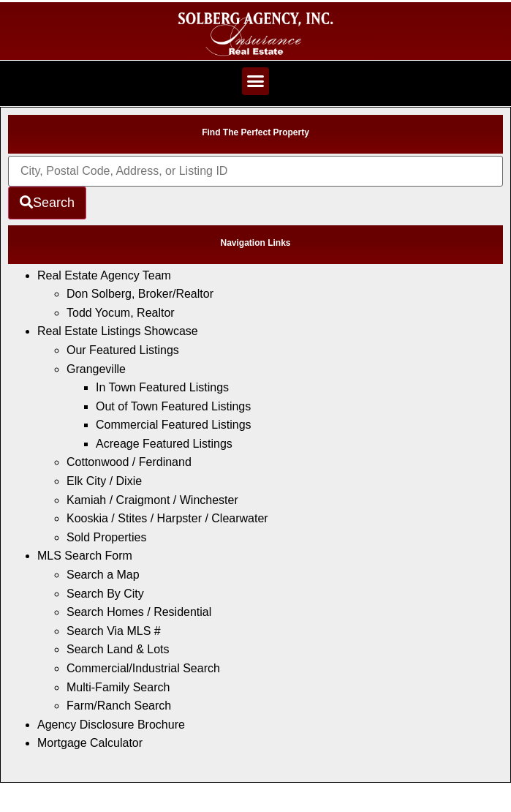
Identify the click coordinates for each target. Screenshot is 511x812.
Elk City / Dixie (104, 481)
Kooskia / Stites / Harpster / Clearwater (167, 518)
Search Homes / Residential (139, 612)
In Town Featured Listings (162, 387)
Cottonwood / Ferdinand (129, 462)
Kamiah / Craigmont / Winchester (152, 500)
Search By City (105, 594)
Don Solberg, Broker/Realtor (140, 294)
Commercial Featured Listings (174, 425)
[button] (256, 81)
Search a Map (103, 575)
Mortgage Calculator (90, 743)
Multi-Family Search (118, 687)
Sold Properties (106, 537)
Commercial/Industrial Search (143, 668)
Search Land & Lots (118, 649)
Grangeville (96, 369)
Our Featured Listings (123, 350)
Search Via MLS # (114, 631)
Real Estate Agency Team (104, 275)
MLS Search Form (85, 556)
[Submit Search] (47, 203)
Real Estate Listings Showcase (118, 331)
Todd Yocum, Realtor (121, 313)
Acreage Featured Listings (164, 444)
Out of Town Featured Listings (173, 406)
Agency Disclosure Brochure (111, 725)
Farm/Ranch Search (119, 706)
